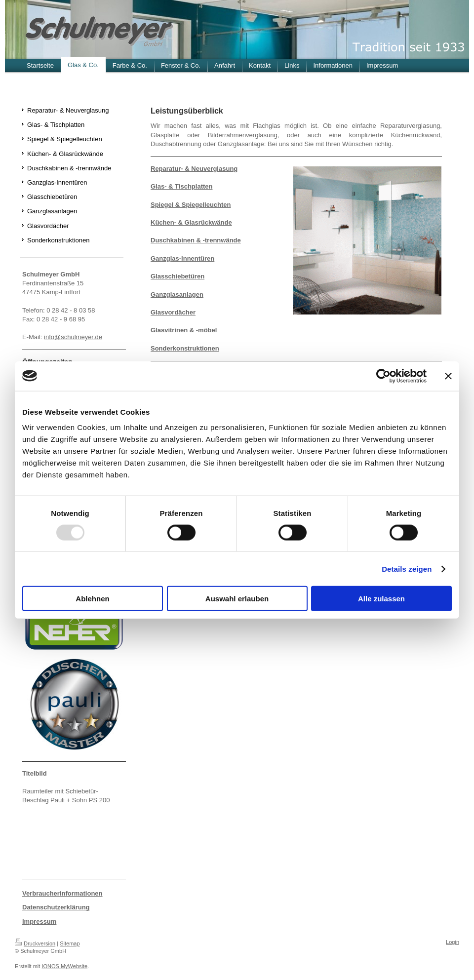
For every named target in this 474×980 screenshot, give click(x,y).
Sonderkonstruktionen (185, 348)
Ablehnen (92, 599)
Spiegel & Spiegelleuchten (191, 205)
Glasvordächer (173, 312)
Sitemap (70, 943)
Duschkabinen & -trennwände (196, 240)
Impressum (39, 921)
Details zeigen (407, 568)
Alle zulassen (381, 599)
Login (453, 942)
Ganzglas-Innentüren (182, 258)
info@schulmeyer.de (73, 337)
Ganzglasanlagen (177, 294)
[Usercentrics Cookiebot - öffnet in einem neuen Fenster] (383, 376)
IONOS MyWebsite (64, 966)
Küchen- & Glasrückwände (191, 222)
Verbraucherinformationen (62, 893)
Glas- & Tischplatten (181, 186)
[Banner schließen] (448, 376)
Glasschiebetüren (178, 276)
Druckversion (35, 943)
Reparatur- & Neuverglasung (194, 169)
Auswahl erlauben (237, 599)
